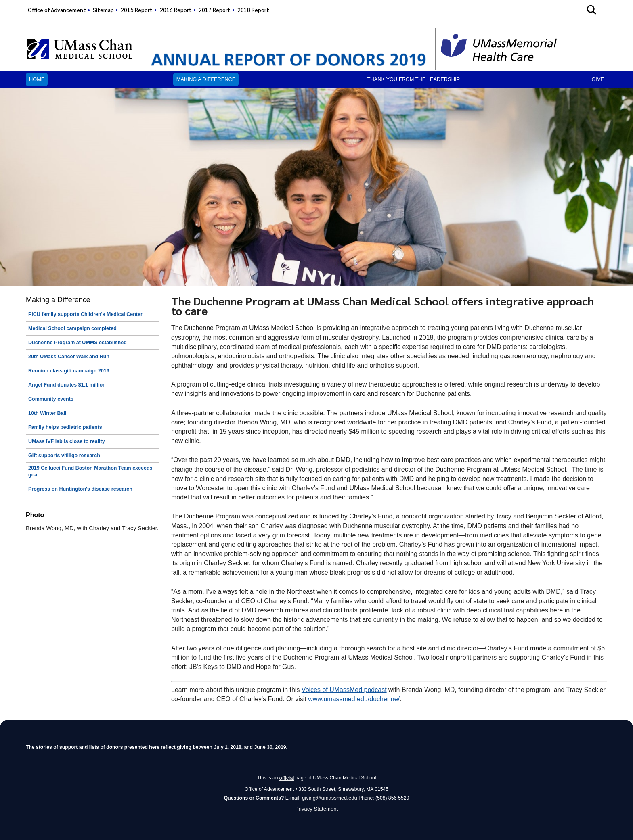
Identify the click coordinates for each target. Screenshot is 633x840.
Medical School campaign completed (72, 328)
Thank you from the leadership (414, 79)
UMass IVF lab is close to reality (67, 441)
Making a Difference (206, 79)
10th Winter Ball (47, 413)
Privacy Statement (317, 808)
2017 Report (215, 10)
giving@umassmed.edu (330, 797)
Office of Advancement (57, 10)
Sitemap (103, 10)
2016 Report (176, 10)
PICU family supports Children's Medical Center (85, 314)
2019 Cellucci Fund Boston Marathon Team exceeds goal (90, 472)
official (287, 777)
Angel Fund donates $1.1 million (67, 385)
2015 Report (137, 10)
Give (598, 79)
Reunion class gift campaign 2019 (69, 371)
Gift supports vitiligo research (64, 456)
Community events (51, 399)
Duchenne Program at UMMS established (78, 343)
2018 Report (253, 10)
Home (37, 79)
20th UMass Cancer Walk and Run (69, 357)
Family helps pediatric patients (65, 427)
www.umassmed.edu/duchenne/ (354, 699)
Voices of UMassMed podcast (344, 690)
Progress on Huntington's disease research (80, 489)
